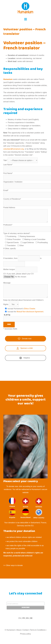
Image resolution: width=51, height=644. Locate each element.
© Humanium (10, 630)
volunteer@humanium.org (13, 149)
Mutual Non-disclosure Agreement (30, 312)
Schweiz (39, 503)
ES (27, 618)
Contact (25, 630)
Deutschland (25, 513)
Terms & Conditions (38, 630)
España (12, 513)
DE (31, 618)
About (19, 630)
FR (24, 618)
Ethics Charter (30, 309)
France (12, 502)
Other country (39, 514)
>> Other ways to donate (13, 565)
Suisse (26, 503)
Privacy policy (26, 634)
